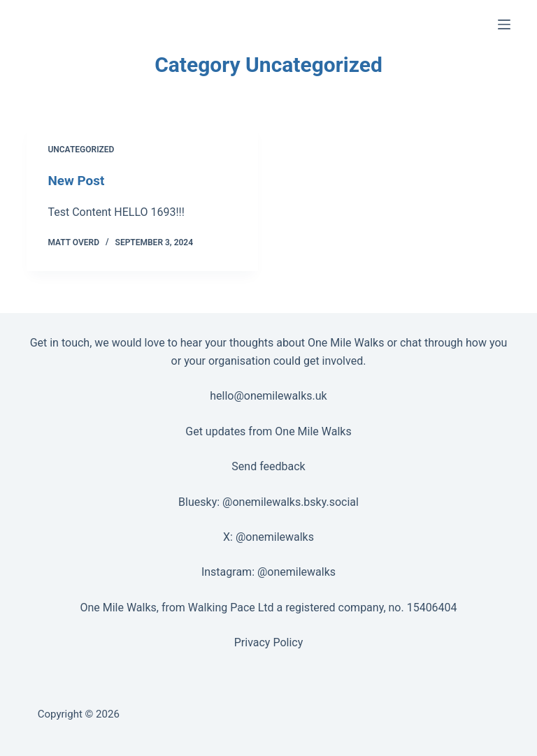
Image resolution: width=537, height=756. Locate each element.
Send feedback (268, 466)
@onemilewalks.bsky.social (291, 501)
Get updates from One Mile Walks (268, 431)
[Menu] (504, 24)
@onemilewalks (275, 536)
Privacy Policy (269, 642)
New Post (78, 180)
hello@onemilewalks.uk (268, 396)
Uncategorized (81, 150)
